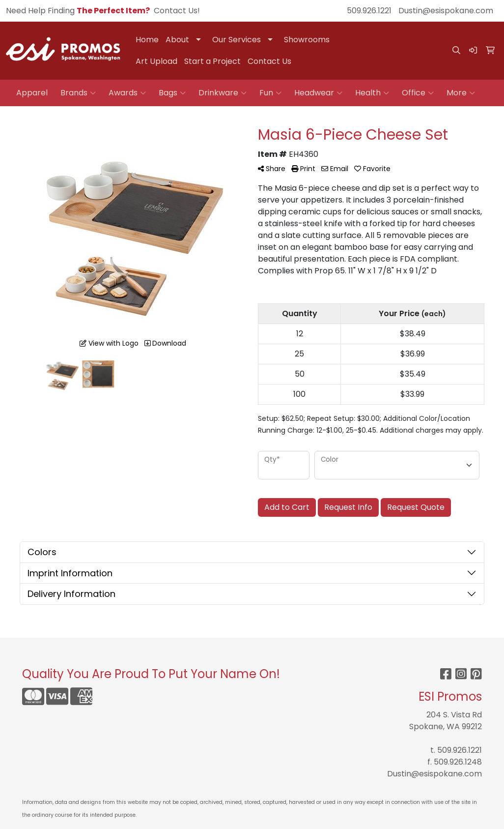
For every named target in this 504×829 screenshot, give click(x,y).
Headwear (318, 93)
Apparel (32, 93)
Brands (78, 93)
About (177, 40)
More (461, 93)
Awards (127, 93)
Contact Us (269, 61)
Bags (172, 93)
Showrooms (307, 40)
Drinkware (223, 93)
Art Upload (156, 61)
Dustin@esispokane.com (446, 11)
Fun (270, 93)
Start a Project (212, 61)
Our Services (237, 40)
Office (418, 93)
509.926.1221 (369, 11)
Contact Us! (177, 11)
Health (372, 93)
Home (147, 40)
